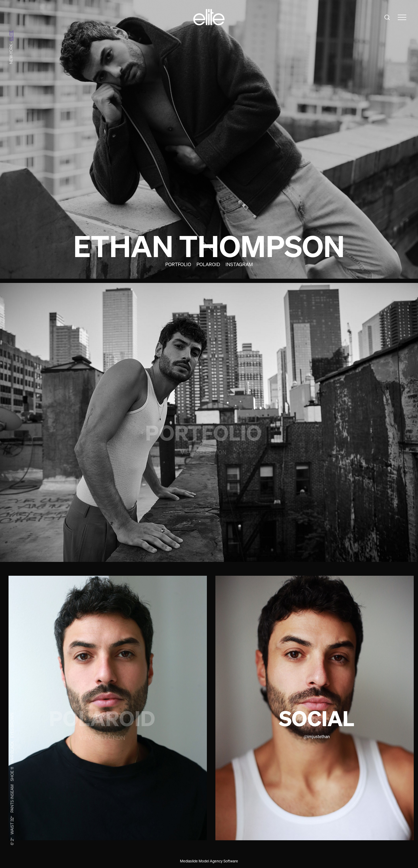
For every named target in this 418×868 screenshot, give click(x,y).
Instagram (239, 264)
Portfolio (178, 264)
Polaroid (208, 264)
